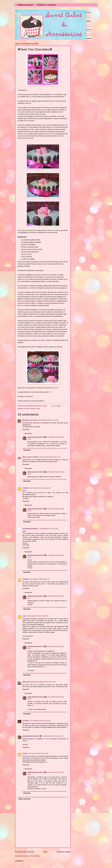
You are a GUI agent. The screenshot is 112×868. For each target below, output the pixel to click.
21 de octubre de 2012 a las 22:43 (52, 736)
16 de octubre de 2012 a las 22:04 (40, 488)
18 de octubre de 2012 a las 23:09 (37, 616)
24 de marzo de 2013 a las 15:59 (38, 753)
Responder (26, 429)
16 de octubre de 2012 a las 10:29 (48, 420)
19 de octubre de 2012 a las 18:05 (45, 682)
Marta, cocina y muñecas (31, 457)
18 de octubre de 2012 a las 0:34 (39, 579)
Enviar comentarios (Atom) (32, 856)
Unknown (26, 488)
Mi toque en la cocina (30, 420)
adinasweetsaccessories (36, 437)
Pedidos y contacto (46, 5)
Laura (24, 616)
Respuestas (28, 433)
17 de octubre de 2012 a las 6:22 (48, 529)
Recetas (33, 409)
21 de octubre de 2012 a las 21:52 (40, 721)
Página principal (25, 5)
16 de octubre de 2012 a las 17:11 (50, 457)
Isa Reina (26, 721)
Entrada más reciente (24, 852)
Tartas (38, 409)
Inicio (45, 852)
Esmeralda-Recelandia (30, 529)
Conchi (25, 753)
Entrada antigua (64, 852)
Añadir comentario (24, 799)
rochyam (25, 579)
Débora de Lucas (28, 682)
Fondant (27, 409)
